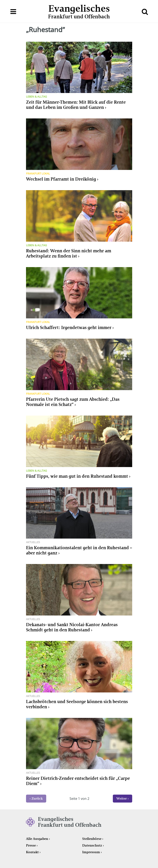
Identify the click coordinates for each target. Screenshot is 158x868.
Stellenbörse (92, 839)
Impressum (91, 852)
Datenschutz (92, 845)
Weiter (122, 798)
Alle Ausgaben (37, 839)
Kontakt (32, 852)
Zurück (37, 798)
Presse (31, 845)
